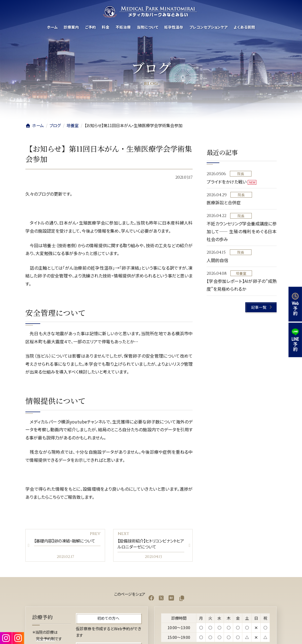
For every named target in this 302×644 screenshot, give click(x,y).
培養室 (241, 273)
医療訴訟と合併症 (224, 203)
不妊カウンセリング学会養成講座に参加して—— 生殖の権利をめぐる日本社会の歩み (242, 232)
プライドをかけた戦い (227, 182)
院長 (240, 174)
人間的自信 (217, 260)
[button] (261, 307)
